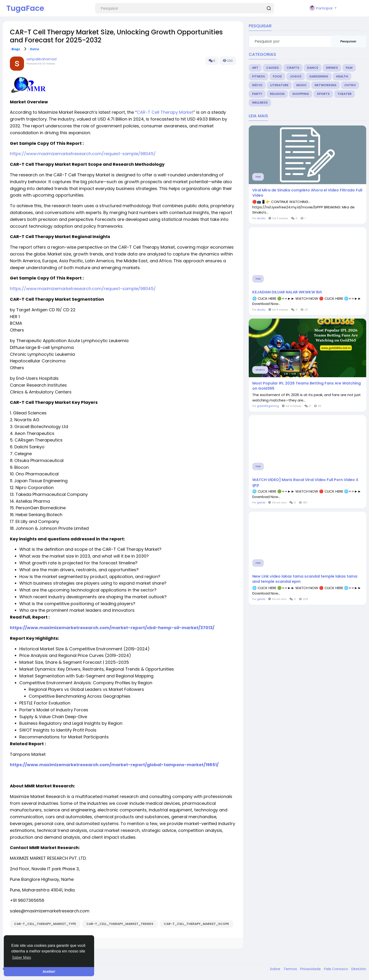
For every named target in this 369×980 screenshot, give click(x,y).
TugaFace (25, 8)
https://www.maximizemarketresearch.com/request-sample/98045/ (83, 154)
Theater (345, 94)
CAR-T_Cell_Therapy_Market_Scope (196, 924)
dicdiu (261, 218)
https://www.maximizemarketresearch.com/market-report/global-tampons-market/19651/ (114, 765)
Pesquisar (348, 41)
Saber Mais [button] (22, 958)
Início (257, 85)
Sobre (276, 969)
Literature (279, 85)
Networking (326, 85)
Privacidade (311, 969)
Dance (313, 68)
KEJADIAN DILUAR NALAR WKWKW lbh (287, 292)
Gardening (319, 76)
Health (342, 76)
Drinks (332, 68)
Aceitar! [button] (49, 972)
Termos (291, 969)
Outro (34, 49)
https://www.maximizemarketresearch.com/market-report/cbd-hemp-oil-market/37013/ (112, 628)
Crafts (293, 68)
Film (349, 68)
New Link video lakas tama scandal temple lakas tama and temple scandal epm (305, 579)
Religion (277, 94)
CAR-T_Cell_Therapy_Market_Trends (120, 924)
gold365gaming (268, 406)
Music (302, 85)
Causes (273, 68)
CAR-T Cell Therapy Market (165, 112)
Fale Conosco (337, 969)
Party (257, 94)
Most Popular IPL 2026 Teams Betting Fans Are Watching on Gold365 (307, 386)
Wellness (260, 103)
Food (277, 76)
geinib (261, 502)
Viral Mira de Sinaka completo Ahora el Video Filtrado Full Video (307, 193)
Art (255, 68)
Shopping (301, 94)
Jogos (296, 76)
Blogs (16, 49)
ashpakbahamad (41, 59)
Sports (323, 94)
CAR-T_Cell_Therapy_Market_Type (45, 924)
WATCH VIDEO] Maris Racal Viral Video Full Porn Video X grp (305, 482)
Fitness (259, 76)
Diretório (359, 969)
